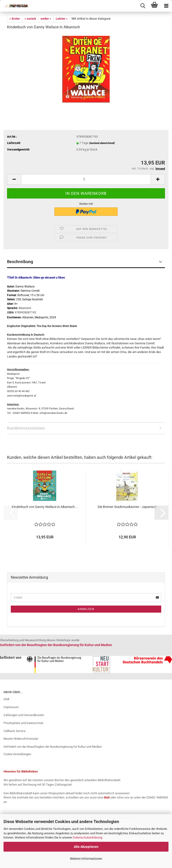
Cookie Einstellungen (17, 754)
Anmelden (86, 609)
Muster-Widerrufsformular (21, 739)
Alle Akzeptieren (86, 847)
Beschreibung (20, 262)
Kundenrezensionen (26, 428)
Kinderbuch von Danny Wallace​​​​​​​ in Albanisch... (45, 507)
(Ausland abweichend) (102, 143)
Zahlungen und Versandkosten (24, 715)
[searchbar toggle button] (143, 6)
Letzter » (62, 19)
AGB (6, 699)
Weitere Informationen (86, 859)
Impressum (11, 707)
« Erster (15, 19)
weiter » (46, 19)
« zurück (30, 19)
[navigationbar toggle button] (166, 6)
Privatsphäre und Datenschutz (23, 723)
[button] (14, 179)
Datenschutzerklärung (88, 837)
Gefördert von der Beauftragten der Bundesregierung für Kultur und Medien (53, 747)
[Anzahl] (86, 179)
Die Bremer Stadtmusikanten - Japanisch (127, 507)
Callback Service (15, 731)
